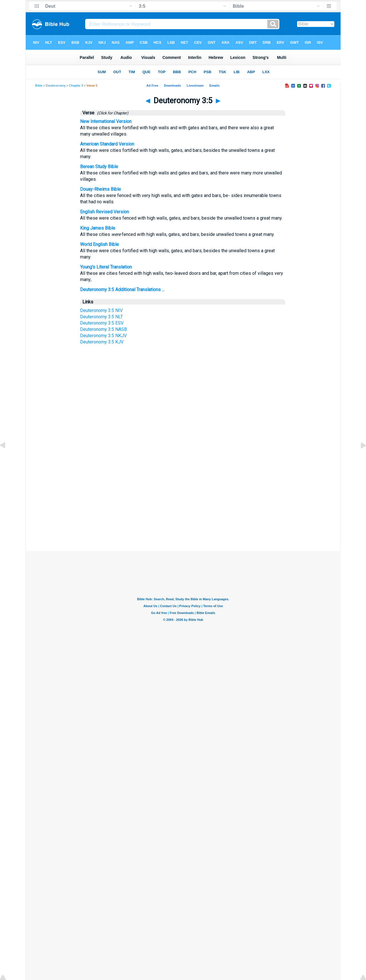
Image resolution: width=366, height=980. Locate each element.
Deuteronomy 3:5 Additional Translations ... (122, 290)
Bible (39, 86)
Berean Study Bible (99, 167)
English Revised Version (105, 212)
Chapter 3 (76, 86)
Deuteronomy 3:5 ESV (102, 323)
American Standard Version (107, 144)
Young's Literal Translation (106, 267)
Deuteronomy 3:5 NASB (104, 329)
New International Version (106, 121)
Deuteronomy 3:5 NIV (101, 310)
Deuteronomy (56, 86)
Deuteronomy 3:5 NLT (102, 317)
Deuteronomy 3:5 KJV (102, 342)
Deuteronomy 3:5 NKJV (103, 336)
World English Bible (100, 244)
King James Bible (98, 228)
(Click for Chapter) (112, 113)
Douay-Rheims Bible (101, 189)
